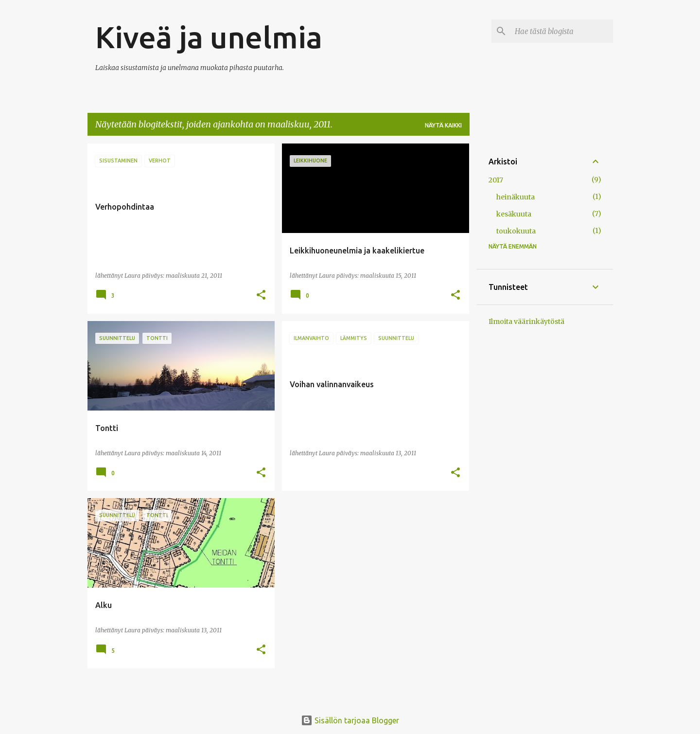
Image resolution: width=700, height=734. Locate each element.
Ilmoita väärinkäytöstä (526, 322)
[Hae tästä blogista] (562, 31)
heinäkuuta (516, 197)
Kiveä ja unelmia (209, 37)
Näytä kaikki (443, 125)
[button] (261, 295)
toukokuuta (516, 231)
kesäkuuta (514, 214)
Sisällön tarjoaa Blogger (350, 720)
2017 (496, 180)
